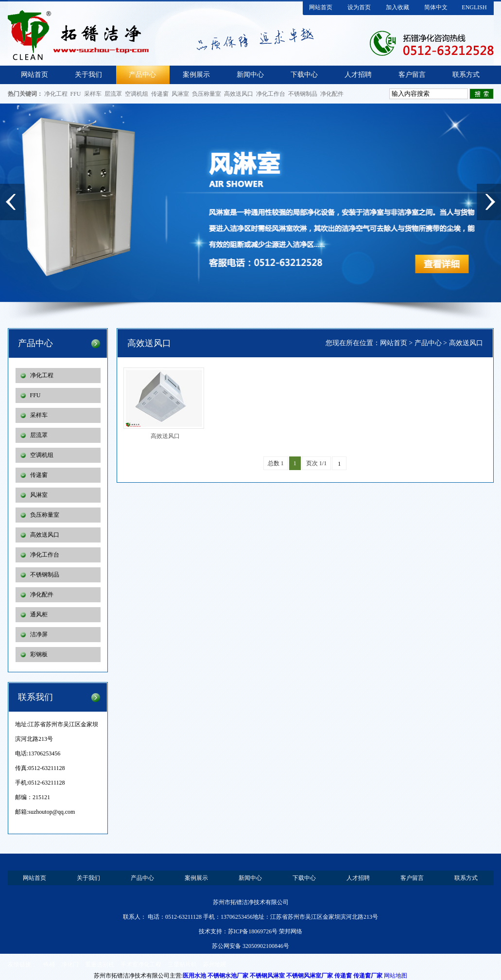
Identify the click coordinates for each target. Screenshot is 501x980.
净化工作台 (271, 94)
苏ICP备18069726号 (253, 931)
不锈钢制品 (303, 94)
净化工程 (56, 94)
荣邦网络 (291, 931)
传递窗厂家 (368, 976)
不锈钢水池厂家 (228, 976)
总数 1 (276, 463)
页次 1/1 (316, 463)
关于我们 (88, 75)
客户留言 (412, 75)
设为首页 (359, 7)
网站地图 (396, 976)
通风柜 (39, 614)
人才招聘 (358, 75)
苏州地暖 (215, 964)
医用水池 (194, 976)
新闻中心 (250, 75)
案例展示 (196, 75)
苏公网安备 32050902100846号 (250, 946)
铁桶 (49, 964)
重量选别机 (100, 964)
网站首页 (321, 7)
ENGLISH (474, 7)
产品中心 (142, 75)
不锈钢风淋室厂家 (310, 976)
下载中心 (304, 75)
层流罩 (113, 94)
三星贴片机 (182, 964)
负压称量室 (207, 94)
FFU (76, 94)
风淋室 (180, 94)
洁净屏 (39, 634)
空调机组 (137, 94)
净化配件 (332, 94)
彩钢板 (39, 654)
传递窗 (160, 94)
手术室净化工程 (141, 964)
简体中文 (436, 7)
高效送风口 (239, 94)
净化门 (70, 964)
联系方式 (466, 75)
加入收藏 (397, 7)
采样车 (93, 94)
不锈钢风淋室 (267, 976)
